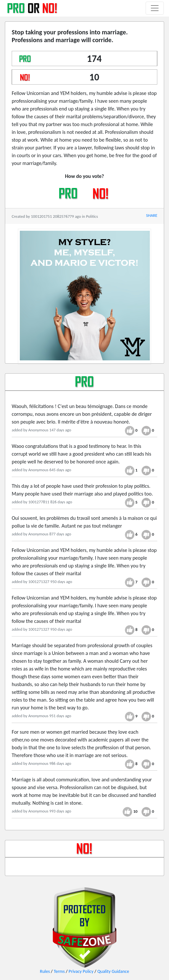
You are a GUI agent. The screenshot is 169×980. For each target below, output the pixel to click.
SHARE (152, 215)
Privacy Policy (81, 971)
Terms (59, 971)
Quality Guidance (113, 971)
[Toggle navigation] (155, 8)
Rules (45, 971)
